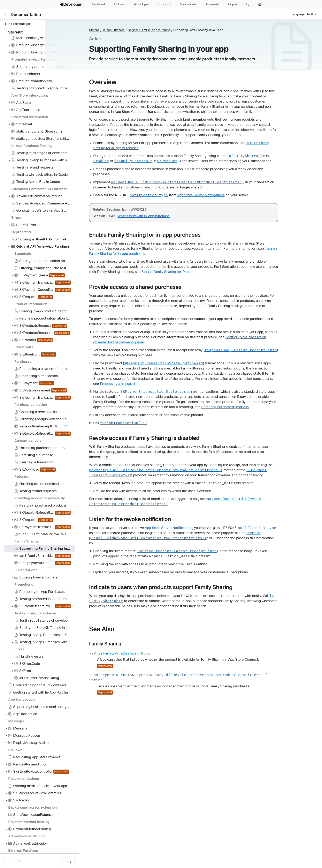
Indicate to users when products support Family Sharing (200, 613)
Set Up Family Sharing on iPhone (229, 287)
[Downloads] (212, 5)
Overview (142, 82)
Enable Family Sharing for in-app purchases (184, 250)
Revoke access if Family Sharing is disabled (183, 458)
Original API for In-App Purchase (188, 30)
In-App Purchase (152, 30)
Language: (298, 14)
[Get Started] (98, 5)
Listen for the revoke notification (169, 545)
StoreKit (133, 30)
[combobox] (52, 861)
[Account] (260, 5)
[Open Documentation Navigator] (6, 14)
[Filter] (52, 861)
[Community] (164, 5)
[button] (248, 5)
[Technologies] (141, 5)
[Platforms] (119, 5)
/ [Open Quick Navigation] (103, 861)
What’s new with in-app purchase (182, 231)
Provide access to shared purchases (174, 302)
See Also (141, 655)
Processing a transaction (222, 399)
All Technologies (18, 24)
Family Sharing (144, 669)
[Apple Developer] (71, 5)
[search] (49, 861)
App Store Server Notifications (240, 210)
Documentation (26, 14)
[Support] (232, 5)
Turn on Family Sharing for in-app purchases (162, 269)
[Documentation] (189, 5)
